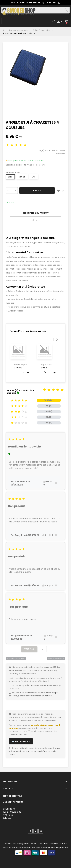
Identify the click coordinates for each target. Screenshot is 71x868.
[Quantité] (12, 190)
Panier (37, 190)
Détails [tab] (36, 220)
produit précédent (16, 659)
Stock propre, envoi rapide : (20, 160)
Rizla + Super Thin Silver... (21, 365)
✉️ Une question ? (21, 741)
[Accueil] (4, 30)
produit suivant (56, 659)
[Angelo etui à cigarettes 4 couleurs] (19, 33)
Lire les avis (60, 154)
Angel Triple (46, 365)
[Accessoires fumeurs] (19, 30)
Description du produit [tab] (36, 213)
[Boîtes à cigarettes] (42, 30)
